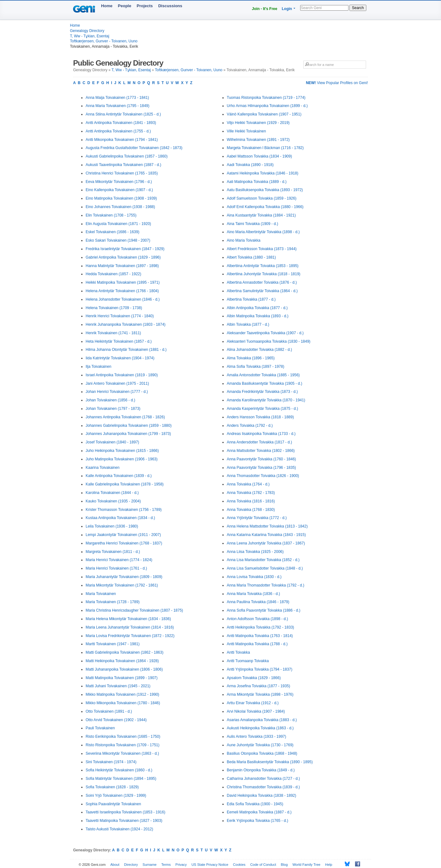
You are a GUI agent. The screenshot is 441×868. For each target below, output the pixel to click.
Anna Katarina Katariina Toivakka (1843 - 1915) (266, 535)
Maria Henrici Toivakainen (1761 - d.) (116, 568)
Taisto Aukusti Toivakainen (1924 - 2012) (119, 829)
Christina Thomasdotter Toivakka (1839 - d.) (263, 787)
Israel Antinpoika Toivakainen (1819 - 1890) (122, 375)
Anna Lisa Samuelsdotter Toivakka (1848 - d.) (265, 568)
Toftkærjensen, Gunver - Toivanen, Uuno (104, 41)
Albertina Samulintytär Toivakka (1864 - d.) (262, 291)
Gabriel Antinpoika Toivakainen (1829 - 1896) (123, 257)
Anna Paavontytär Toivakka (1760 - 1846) (261, 459)
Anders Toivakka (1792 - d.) (250, 426)
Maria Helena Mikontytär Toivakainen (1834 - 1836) (128, 619)
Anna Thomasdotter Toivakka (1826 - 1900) (263, 476)
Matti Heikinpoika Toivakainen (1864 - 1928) (122, 661)
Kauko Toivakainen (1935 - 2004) (113, 501)
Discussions (170, 6)
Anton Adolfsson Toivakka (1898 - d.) (257, 619)
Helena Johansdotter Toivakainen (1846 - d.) (123, 299)
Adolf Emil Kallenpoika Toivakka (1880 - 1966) (265, 207)
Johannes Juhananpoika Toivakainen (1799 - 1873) (128, 434)
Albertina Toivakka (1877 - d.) (251, 299)
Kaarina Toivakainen (103, 468)
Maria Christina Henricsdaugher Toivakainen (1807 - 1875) (134, 610)
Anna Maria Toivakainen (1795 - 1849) (117, 106)
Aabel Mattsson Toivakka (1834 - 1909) (259, 156)
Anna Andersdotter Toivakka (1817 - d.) (259, 442)
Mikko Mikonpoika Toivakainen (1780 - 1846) (123, 703)
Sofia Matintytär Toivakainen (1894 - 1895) (121, 779)
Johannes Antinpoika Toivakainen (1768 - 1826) (125, 417)
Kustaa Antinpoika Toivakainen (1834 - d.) (120, 518)
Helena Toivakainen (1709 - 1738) (114, 308)
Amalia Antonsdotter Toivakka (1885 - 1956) (263, 375)
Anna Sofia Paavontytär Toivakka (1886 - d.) (264, 610)
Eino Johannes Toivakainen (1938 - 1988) (120, 207)
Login (287, 9)
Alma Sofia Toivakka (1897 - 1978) (255, 367)
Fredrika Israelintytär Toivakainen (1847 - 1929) (125, 249)
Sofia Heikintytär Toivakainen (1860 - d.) (119, 770)
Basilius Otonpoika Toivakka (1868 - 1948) (262, 753)
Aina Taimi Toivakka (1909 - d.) (252, 224)
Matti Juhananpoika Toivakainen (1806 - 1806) (124, 669)
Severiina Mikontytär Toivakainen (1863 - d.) (122, 753)
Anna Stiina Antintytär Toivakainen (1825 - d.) (123, 114)
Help (329, 865)
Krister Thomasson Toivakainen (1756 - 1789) (124, 510)
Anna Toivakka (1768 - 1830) (251, 510)
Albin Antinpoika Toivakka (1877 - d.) (257, 308)
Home (107, 6)
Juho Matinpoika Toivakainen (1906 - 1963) (122, 459)
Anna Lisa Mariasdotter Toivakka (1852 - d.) (263, 560)
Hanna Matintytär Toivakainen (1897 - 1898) (122, 266)
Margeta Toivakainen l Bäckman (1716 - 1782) (265, 148)
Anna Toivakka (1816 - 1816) (251, 501)
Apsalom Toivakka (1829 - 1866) (254, 678)
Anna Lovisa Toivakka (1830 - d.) (254, 577)
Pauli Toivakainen (100, 728)
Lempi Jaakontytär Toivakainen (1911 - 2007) (123, 535)
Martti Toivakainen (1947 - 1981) (113, 644)
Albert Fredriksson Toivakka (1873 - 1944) (262, 249)
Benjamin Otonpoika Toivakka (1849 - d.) (261, 770)
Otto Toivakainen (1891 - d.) (109, 711)
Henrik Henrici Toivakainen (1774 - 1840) (120, 316)
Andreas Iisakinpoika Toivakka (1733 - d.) (261, 434)
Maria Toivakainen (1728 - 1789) (113, 602)
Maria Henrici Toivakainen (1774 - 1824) (119, 560)
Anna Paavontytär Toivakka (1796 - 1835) (261, 468)
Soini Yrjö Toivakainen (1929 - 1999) (116, 796)
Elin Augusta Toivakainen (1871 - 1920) (118, 224)
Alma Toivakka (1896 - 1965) (251, 358)
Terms (166, 865)
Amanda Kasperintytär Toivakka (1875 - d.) (262, 409)
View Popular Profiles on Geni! (337, 83)
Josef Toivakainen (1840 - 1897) (112, 442)
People (125, 6)
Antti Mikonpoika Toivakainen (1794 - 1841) (122, 140)
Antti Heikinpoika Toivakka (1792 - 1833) (260, 627)
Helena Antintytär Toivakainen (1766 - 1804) (122, 291)
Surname (150, 865)
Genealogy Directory (87, 31)
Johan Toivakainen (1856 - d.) (110, 400)
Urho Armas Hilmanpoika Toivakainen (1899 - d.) (267, 106)
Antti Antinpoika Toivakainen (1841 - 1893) (121, 123)
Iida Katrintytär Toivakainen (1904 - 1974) (120, 358)
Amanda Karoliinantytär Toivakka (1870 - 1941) (266, 400)
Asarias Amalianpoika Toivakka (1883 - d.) (262, 720)
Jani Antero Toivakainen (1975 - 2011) (117, 383)
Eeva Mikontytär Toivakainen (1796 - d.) (119, 182)
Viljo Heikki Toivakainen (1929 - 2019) (258, 123)
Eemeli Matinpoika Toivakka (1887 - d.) (259, 812)
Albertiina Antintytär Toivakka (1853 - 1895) (263, 266)
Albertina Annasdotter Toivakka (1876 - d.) (262, 282)
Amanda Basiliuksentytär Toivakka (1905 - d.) (265, 383)
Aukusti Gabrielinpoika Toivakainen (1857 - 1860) (127, 156)
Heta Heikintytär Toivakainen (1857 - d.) (119, 341)
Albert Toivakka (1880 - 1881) (251, 257)
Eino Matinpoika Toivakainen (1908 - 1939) (121, 198)
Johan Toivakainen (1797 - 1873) (113, 409)
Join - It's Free (265, 9)
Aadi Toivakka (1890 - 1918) (250, 165)
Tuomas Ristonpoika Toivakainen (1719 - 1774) (266, 98)
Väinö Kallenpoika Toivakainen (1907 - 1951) (264, 114)
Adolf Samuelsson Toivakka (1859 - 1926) (262, 198)
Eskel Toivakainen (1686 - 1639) (112, 232)
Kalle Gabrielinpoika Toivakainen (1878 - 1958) (125, 484)
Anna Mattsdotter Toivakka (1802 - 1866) (261, 451)
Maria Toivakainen (101, 594)
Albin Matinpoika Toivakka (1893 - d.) (258, 316)
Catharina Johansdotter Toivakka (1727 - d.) (263, 779)
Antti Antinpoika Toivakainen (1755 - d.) (118, 131)
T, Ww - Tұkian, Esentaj (90, 36)
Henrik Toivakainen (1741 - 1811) (113, 333)
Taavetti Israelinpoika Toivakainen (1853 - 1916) (125, 812)
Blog (284, 865)
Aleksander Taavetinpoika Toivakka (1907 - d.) (265, 333)
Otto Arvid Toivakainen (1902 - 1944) (116, 720)
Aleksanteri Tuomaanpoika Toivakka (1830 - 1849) (269, 341)
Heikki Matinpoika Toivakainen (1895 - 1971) (123, 282)
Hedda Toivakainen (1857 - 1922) (113, 274)
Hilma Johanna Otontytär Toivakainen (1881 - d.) (126, 350)
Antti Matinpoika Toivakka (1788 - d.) (257, 644)
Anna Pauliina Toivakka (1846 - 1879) (258, 602)
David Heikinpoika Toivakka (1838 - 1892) (261, 796)
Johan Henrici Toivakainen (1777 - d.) (117, 392)
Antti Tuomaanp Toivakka (248, 661)
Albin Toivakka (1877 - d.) (248, 324)
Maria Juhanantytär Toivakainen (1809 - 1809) (124, 577)
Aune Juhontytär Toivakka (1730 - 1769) (260, 745)
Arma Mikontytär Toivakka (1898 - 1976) (260, 694)
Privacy (181, 865)
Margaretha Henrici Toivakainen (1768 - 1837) (124, 543)
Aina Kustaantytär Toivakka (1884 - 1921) (261, 215)
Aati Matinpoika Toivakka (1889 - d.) (257, 182)
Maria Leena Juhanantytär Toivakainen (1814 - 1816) (130, 627)
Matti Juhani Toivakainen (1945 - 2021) (118, 686)
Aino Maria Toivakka (244, 240)
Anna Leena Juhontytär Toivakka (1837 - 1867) (266, 543)
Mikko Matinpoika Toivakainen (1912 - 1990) (122, 694)
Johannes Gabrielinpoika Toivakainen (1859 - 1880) (129, 426)
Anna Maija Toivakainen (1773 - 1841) (117, 98)
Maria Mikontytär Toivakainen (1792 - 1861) (122, 585)
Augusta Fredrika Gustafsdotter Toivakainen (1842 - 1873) (134, 148)
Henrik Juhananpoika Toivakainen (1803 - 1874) (126, 324)
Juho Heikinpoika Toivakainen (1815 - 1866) (122, 451)
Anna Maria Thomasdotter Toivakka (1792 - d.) (266, 585)
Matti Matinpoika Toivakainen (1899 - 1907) (122, 678)
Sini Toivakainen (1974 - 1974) (111, 762)
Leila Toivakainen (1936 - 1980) (112, 526)
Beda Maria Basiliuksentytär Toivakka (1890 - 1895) (270, 762)
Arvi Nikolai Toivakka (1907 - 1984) (256, 711)
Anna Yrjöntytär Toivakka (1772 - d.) (257, 518)
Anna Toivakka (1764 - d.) (248, 484)
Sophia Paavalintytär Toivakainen (113, 804)
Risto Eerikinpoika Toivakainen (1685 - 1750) (123, 737)
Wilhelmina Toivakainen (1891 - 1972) (258, 140)
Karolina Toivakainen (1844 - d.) (112, 493)
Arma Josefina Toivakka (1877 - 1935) (258, 686)
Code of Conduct (263, 865)
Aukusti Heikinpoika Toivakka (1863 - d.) (260, 728)
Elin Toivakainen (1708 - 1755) (111, 215)
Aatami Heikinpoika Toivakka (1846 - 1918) (263, 173)
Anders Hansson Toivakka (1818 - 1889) (260, 417)
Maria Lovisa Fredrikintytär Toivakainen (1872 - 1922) (130, 636)
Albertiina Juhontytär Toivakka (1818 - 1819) (264, 274)
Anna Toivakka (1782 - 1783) (251, 493)
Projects (145, 6)
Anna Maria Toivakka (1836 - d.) (253, 594)
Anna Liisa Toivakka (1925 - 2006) (255, 552)
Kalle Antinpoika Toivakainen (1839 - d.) (119, 476)
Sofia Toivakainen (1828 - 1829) (112, 787)
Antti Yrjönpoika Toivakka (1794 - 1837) (260, 669)
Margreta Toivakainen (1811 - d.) (113, 552)
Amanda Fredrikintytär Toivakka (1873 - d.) (262, 392)
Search (358, 8)
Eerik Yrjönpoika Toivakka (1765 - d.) (258, 821)
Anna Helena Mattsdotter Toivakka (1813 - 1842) (267, 526)
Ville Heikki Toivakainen (246, 131)
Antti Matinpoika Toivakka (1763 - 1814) (260, 636)
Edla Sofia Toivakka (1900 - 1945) (255, 804)
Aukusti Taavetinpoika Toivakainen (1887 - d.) (123, 165)
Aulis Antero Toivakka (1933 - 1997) (256, 737)
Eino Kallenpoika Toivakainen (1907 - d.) (119, 190)
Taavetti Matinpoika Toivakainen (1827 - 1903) (124, 821)
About (115, 865)
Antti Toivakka (238, 652)
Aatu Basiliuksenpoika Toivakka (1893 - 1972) (265, 190)
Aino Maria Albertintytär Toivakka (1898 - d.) (263, 232)
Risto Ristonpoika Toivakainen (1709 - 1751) (122, 745)
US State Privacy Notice (210, 865)
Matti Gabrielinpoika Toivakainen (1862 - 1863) (125, 652)
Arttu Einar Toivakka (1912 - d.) (253, 703)
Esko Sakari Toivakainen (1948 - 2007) (118, 240)
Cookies (239, 865)
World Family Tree (306, 865)
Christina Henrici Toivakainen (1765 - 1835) (122, 173)
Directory (131, 865)
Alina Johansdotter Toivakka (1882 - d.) (259, 350)
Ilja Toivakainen (98, 367)
